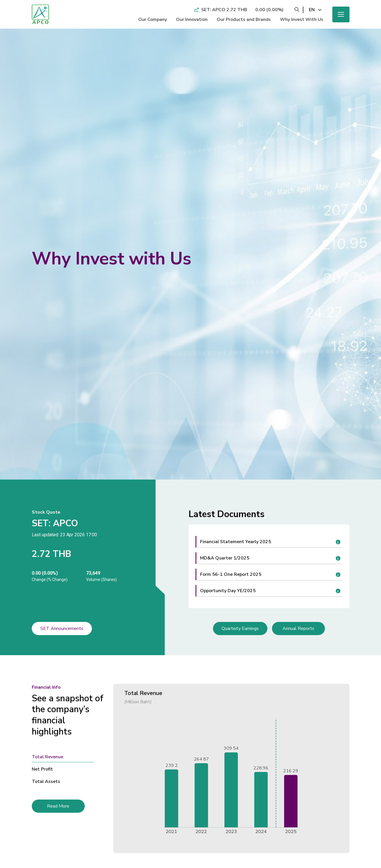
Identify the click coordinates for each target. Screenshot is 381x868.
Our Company (153, 19)
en (312, 10)
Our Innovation (192, 19)
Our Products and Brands (244, 19)
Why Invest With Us (302, 19)
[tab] (68, 757)
